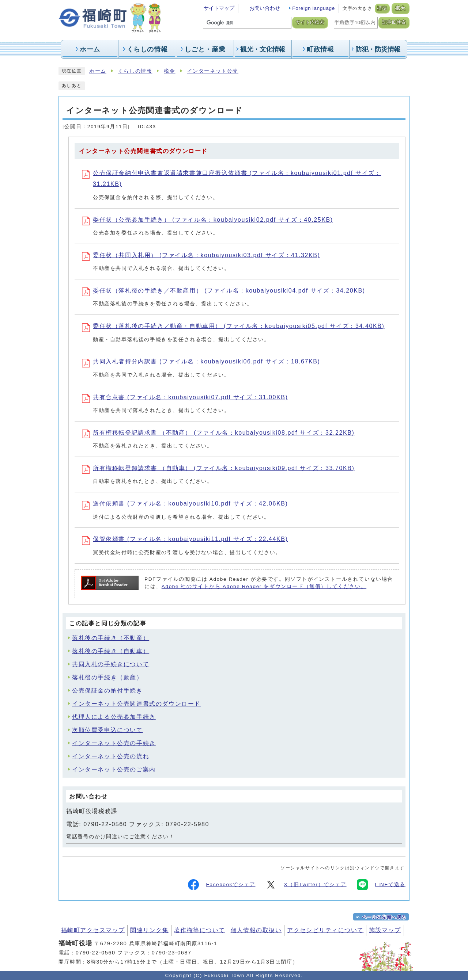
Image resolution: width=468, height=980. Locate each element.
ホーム (98, 71)
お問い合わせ (265, 8)
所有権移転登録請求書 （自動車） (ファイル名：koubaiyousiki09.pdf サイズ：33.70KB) (218, 468)
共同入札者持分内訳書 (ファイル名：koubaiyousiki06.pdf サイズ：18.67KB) (201, 361)
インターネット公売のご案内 (114, 769)
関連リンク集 (149, 930)
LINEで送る (381, 885)
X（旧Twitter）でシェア (306, 885)
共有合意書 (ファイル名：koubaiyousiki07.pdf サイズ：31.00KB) (185, 397)
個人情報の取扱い (256, 930)
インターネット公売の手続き (114, 743)
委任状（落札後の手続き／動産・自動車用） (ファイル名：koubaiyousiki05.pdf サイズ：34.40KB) (233, 326)
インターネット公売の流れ (111, 756)
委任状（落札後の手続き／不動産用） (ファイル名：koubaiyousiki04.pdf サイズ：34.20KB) (224, 291)
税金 (169, 71)
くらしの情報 (135, 71)
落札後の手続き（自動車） (111, 651)
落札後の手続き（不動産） (111, 638)
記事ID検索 (394, 22)
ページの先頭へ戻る (384, 917)
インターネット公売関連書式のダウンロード (136, 704)
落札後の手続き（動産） (107, 677)
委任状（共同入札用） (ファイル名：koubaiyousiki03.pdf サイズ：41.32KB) (201, 255)
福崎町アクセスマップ (93, 930)
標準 (382, 8)
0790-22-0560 (105, 824)
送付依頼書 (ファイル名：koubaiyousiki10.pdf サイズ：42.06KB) (185, 504)
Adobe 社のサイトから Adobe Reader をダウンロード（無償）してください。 (264, 586)
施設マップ (385, 930)
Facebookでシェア (222, 885)
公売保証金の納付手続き (107, 691)
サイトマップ (219, 8)
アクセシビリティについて (325, 930)
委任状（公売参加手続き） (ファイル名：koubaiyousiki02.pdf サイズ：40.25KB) (207, 220)
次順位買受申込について (107, 730)
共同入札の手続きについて (111, 664)
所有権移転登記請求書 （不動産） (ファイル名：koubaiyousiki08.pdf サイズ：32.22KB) (218, 433)
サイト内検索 (310, 22)
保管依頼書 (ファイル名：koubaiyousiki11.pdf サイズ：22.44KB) (185, 539)
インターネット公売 (213, 71)
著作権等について (200, 930)
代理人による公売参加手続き (114, 717)
